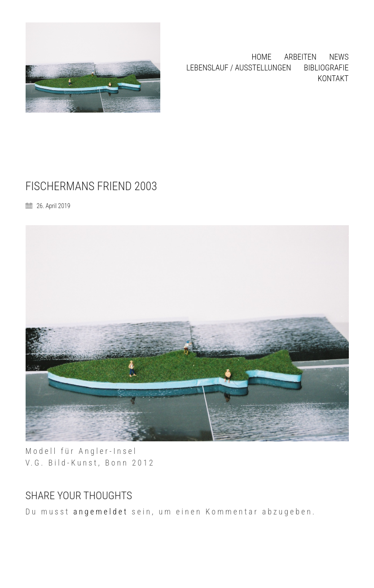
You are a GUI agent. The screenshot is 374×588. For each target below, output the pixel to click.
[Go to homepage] (93, 68)
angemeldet (101, 512)
